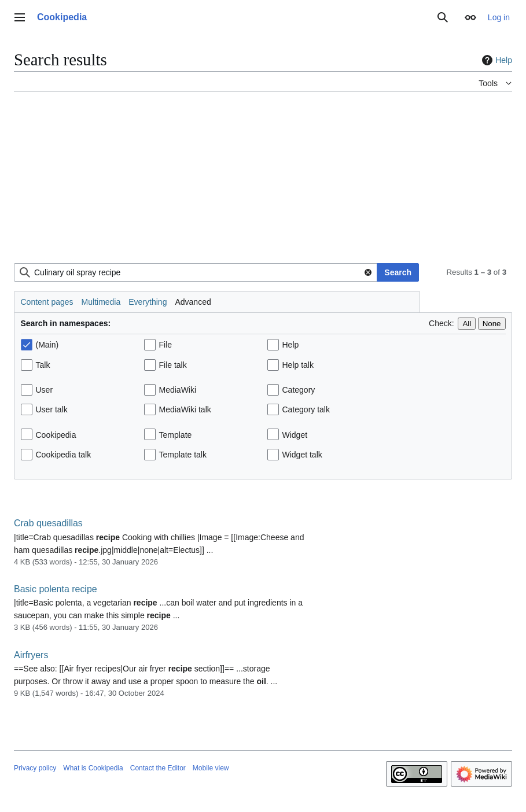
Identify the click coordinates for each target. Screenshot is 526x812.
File (166, 345)
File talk (173, 365)
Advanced (193, 302)
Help (496, 60)
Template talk (183, 455)
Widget (295, 435)
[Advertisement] (263, 182)
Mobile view (211, 768)
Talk (43, 365)
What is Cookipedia (93, 768)
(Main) (47, 345)
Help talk (298, 365)
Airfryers (31, 655)
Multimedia (101, 302)
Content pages (47, 302)
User (45, 390)
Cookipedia (56, 435)
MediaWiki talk (185, 409)
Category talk (306, 409)
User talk (52, 409)
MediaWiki (178, 390)
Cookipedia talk (64, 455)
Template (176, 435)
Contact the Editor (158, 768)
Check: (442, 323)
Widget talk (302, 455)
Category (299, 390)
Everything (148, 302)
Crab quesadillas (48, 523)
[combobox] (196, 272)
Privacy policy (35, 768)
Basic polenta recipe (56, 589)
